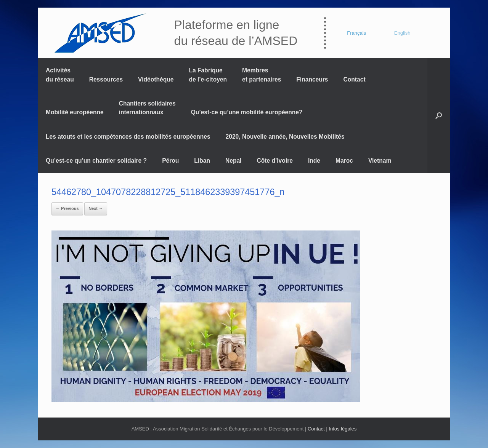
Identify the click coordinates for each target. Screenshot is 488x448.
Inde (314, 161)
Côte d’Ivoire (274, 161)
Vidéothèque (156, 79)
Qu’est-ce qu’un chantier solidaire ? (96, 161)
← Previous (67, 208)
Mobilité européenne (75, 112)
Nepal (233, 161)
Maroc (344, 161)
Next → (96, 208)
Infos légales (343, 429)
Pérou (170, 161)
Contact (355, 79)
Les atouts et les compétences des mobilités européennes (128, 137)
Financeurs (312, 79)
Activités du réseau (60, 75)
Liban (202, 161)
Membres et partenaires (262, 75)
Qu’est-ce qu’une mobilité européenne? (247, 112)
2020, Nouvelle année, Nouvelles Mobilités (285, 137)
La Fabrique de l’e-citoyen (208, 75)
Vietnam (380, 161)
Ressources (106, 79)
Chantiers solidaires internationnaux (147, 108)
